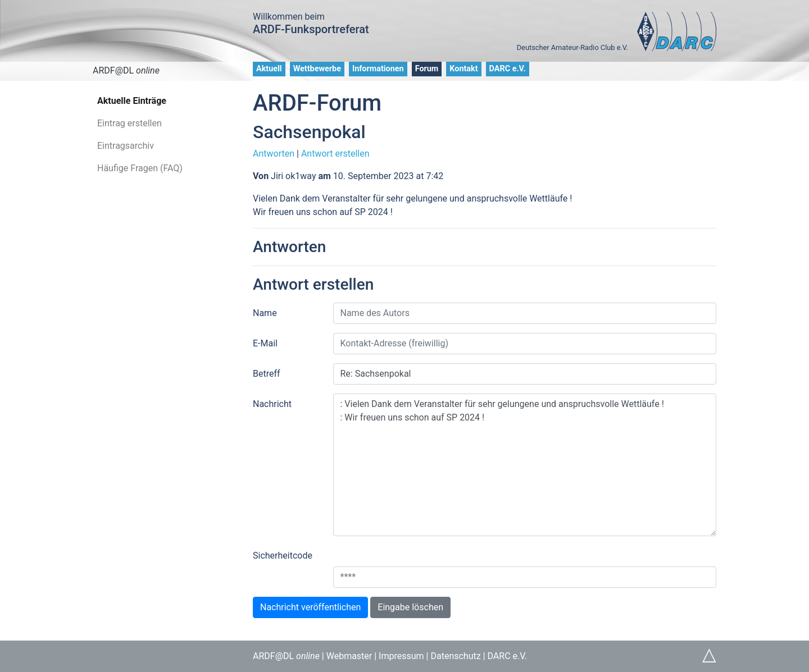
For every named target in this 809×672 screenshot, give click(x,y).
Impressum (401, 656)
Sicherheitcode (283, 556)
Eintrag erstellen (129, 123)
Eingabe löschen (410, 607)
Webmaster (349, 656)
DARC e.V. (508, 69)
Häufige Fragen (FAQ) (140, 168)
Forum (427, 69)
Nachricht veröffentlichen (310, 607)
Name (265, 313)
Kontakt (463, 69)
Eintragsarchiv (126, 146)
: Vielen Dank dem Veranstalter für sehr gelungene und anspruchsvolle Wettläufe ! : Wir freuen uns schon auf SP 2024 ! (525, 465)
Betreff (267, 374)
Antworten (274, 154)
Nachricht (272, 404)
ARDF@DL (126, 70)
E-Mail (265, 343)
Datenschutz (455, 656)
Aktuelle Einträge (132, 101)
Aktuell (269, 69)
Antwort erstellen (335, 154)
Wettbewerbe (317, 69)
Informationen (378, 69)
